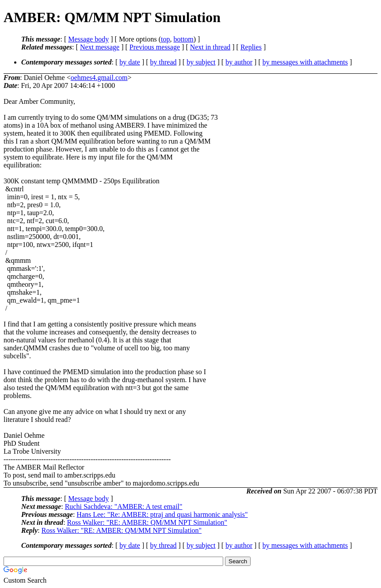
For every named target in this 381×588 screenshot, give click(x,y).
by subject (201, 62)
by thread (164, 62)
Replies (251, 47)
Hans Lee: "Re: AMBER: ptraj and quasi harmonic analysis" (162, 514)
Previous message (155, 47)
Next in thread (210, 47)
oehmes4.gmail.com (99, 78)
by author (239, 62)
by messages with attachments (305, 62)
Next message (100, 47)
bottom (183, 39)
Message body (88, 39)
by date (130, 62)
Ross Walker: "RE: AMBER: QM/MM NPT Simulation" (147, 522)
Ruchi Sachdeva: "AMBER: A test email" (124, 506)
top (165, 39)
